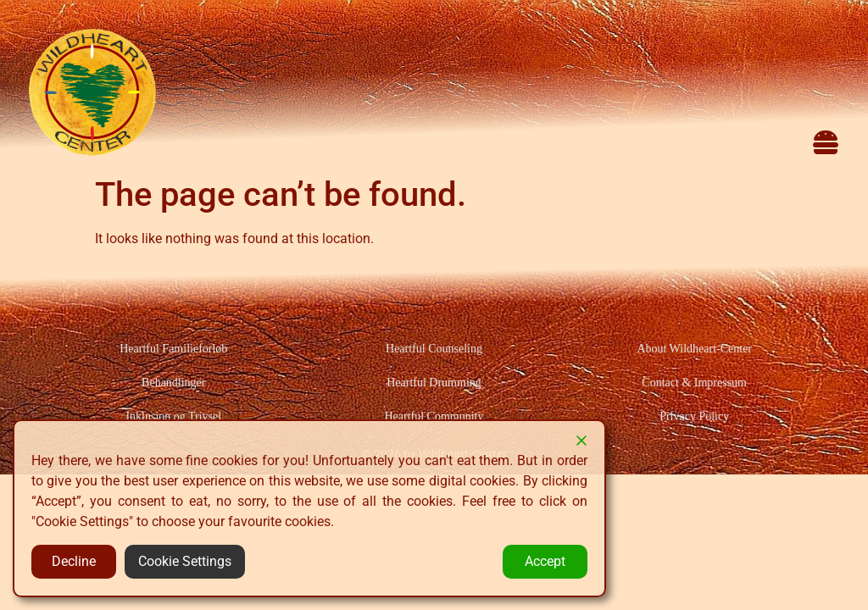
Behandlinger (173, 383)
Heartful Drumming (434, 383)
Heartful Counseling (434, 349)
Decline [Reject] (74, 561)
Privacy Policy (694, 416)
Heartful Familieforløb (173, 349)
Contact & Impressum (694, 383)
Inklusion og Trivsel (173, 416)
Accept (545, 561)
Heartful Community (434, 416)
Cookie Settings (185, 561)
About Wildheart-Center (694, 349)
